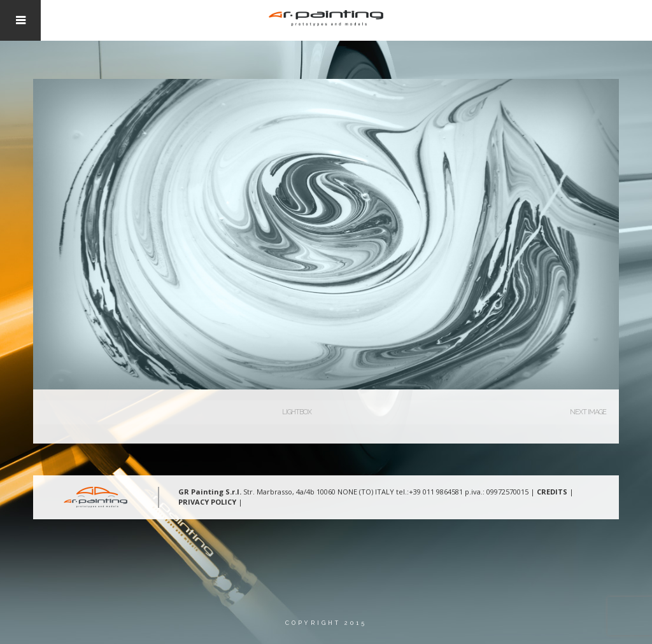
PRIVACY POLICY (207, 502)
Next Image (588, 412)
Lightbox (297, 412)
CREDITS (552, 492)
